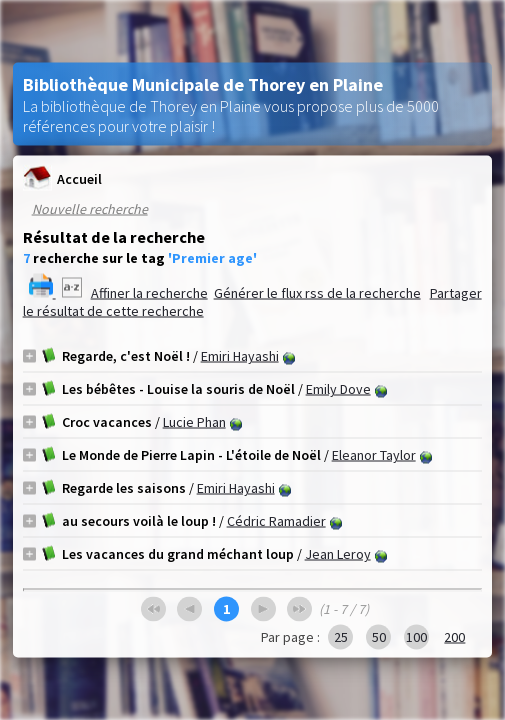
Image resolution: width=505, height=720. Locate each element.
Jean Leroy (338, 554)
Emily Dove (338, 389)
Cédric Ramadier (276, 521)
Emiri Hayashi (240, 356)
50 (379, 637)
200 (454, 637)
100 (416, 637)
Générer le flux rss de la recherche (317, 293)
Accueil (62, 178)
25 (341, 637)
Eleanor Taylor (374, 455)
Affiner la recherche (149, 293)
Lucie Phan (194, 422)
